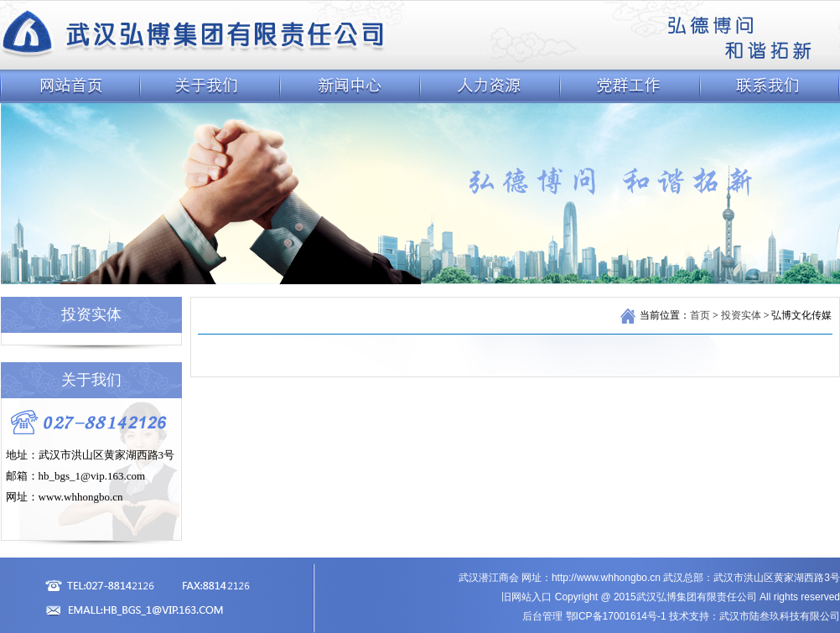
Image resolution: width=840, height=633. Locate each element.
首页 (700, 315)
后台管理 (542, 616)
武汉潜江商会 (489, 578)
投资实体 (741, 315)
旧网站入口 (526, 597)
